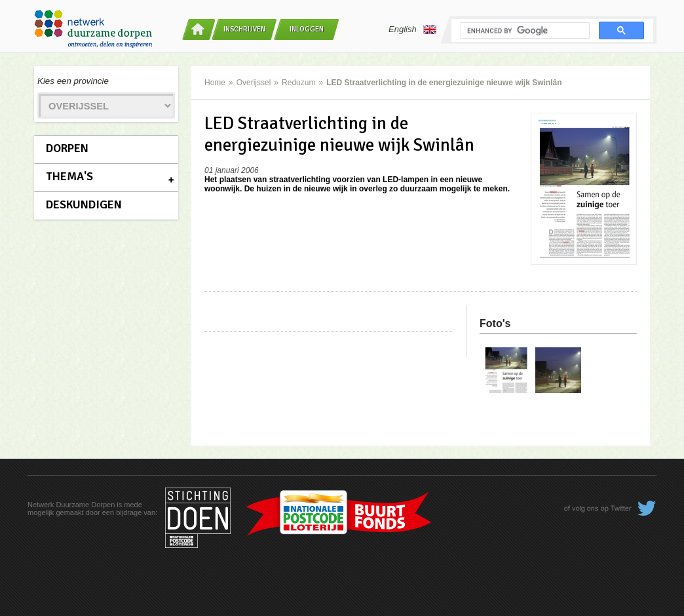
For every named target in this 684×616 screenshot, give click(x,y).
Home (215, 83)
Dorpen (67, 148)
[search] (524, 31)
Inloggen (307, 29)
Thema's (69, 176)
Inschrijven (244, 29)
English (412, 29)
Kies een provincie (73, 81)
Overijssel (254, 83)
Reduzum (298, 83)
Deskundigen (84, 204)
